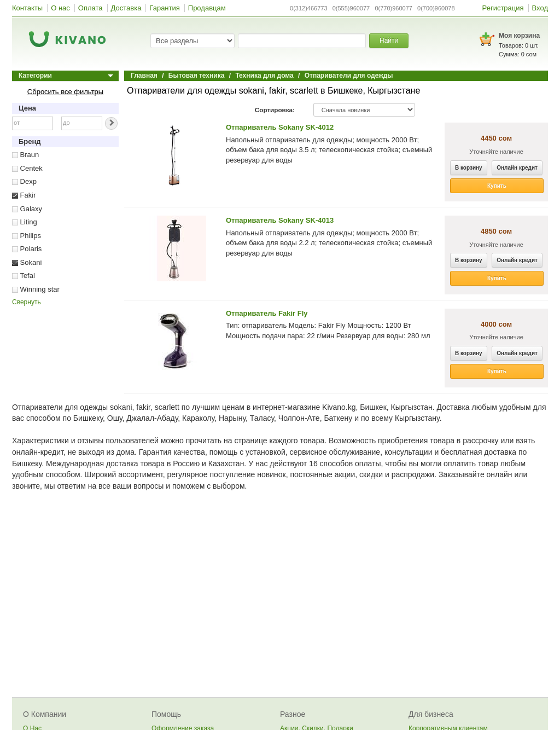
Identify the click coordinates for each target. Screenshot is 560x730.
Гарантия (164, 8)
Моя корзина (519, 36)
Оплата (91, 8)
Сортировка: (275, 110)
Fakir (24, 195)
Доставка (126, 8)
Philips (27, 236)
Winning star (36, 289)
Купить (497, 186)
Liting (25, 222)
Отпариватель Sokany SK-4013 (280, 220)
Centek (27, 168)
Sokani (27, 262)
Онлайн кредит (517, 168)
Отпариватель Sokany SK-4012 (280, 127)
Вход (540, 8)
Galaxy (27, 209)
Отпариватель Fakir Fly (267, 313)
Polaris (27, 249)
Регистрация (503, 8)
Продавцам (207, 8)
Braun (25, 155)
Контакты (27, 8)
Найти (389, 40)
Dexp (24, 181)
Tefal (24, 276)
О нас (60, 8)
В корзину (469, 168)
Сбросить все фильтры (65, 92)
